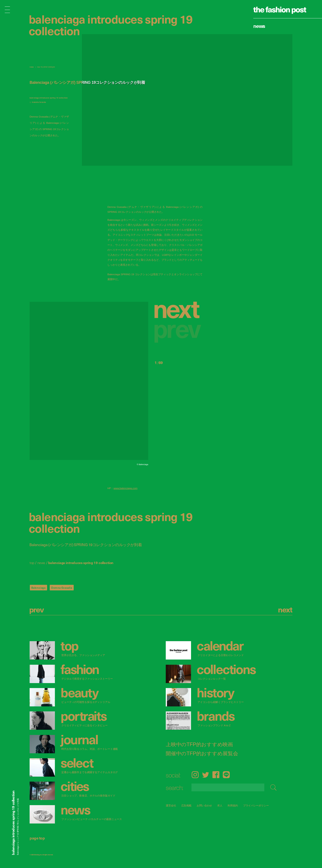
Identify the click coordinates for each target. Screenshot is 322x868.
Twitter (206, 775)
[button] (179, 308)
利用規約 (233, 805)
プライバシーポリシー (256, 805)
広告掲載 (187, 805)
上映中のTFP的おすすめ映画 (199, 744)
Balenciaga (38, 588)
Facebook (216, 775)
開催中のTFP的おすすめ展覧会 (202, 754)
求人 (220, 805)
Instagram (195, 775)
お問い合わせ (204, 805)
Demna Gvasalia (62, 588)
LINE (226, 775)
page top (37, 838)
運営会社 (171, 805)
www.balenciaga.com (125, 488)
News (259, 26)
